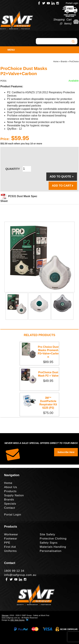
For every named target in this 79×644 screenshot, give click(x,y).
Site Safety (47, 534)
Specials (10, 504)
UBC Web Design (17, 620)
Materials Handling (53, 547)
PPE (7, 543)
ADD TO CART (63, 186)
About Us (11, 487)
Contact (10, 508)
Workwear (11, 534)
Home (56, 62)
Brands (64, 62)
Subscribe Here (66, 452)
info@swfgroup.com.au (20, 575)
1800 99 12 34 (14, 571)
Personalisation (51, 551)
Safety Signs (49, 543)
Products (10, 491)
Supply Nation (14, 495)
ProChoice (74, 62)
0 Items (66, 24)
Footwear (11, 539)
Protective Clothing (53, 539)
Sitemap (5, 615)
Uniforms (10, 551)
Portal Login (72, 3)
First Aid (10, 547)
